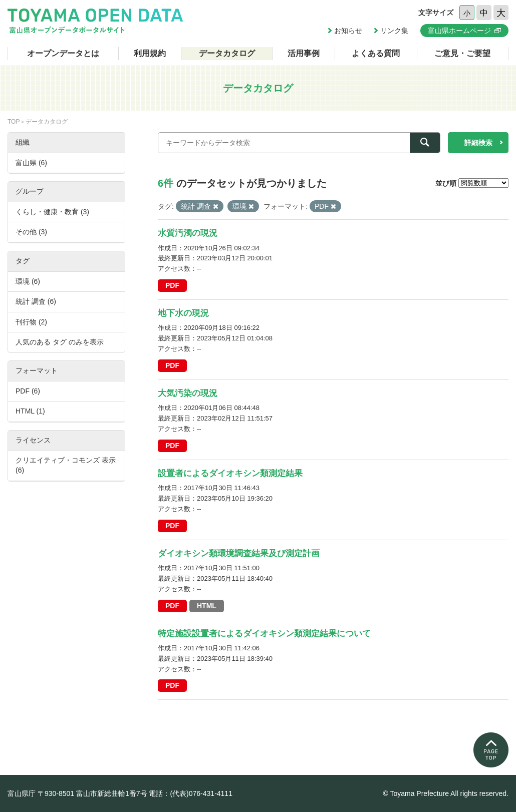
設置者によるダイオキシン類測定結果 (230, 473)
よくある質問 (376, 53)
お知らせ (348, 31)
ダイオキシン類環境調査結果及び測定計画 (239, 553)
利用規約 (150, 53)
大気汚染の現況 (188, 393)
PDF (172, 285)
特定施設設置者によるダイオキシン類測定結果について (264, 634)
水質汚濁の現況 (188, 233)
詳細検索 (478, 143)
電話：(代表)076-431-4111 (191, 793)
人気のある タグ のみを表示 (60, 342)
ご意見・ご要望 (462, 53)
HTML (207, 606)
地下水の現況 (183, 313)
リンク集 (394, 31)
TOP (14, 122)
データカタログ (227, 53)
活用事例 (304, 53)
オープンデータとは (63, 53)
